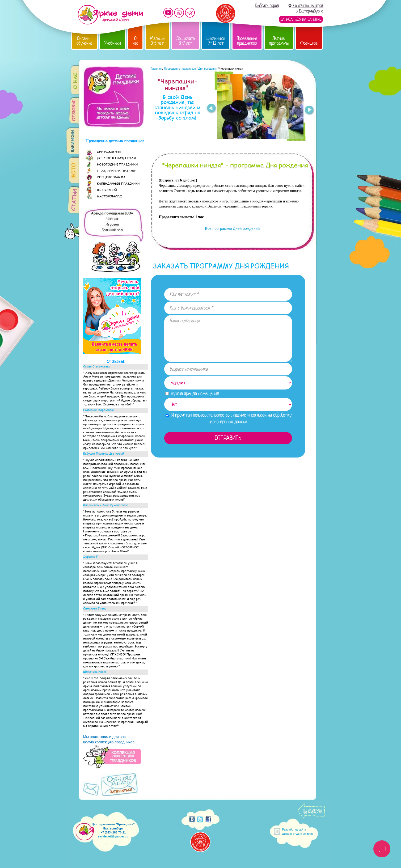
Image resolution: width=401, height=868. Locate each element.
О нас (135, 41)
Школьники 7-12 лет (216, 41)
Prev (211, 109)
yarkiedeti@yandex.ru (113, 836)
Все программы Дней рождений (232, 228)
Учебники (113, 43)
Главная (156, 69)
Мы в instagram (179, 13)
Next (309, 111)
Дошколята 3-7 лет (185, 41)
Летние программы (279, 41)
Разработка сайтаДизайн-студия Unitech (297, 831)
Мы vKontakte (190, 13)
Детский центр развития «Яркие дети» (110, 15)
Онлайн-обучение (85, 41)
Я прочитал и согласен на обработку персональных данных (229, 418)
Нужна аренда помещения (192, 393)
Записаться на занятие (301, 19)
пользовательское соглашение (220, 415)
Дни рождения (208, 69)
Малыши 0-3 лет (157, 41)
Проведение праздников (247, 41)
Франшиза (309, 43)
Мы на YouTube (168, 13)
